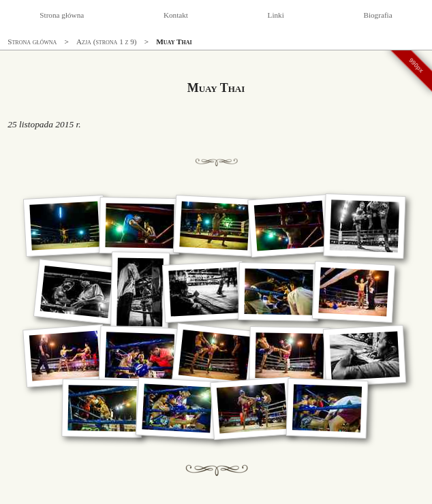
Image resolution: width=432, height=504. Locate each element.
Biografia (377, 15)
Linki (276, 15)
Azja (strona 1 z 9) (107, 42)
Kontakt (176, 15)
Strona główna (62, 15)
